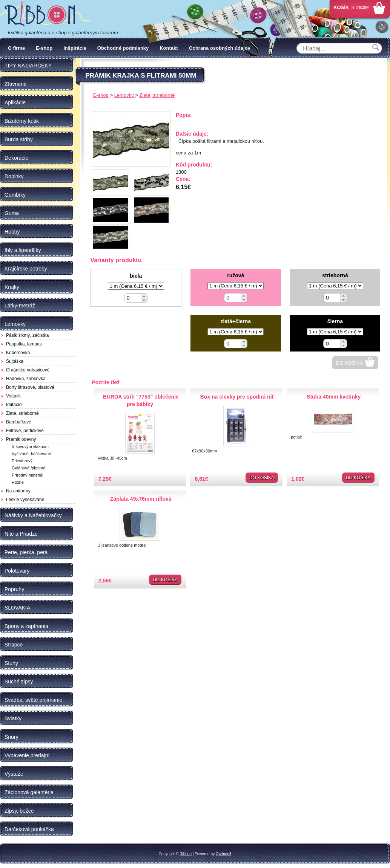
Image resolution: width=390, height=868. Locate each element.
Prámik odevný (21, 439)
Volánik (13, 396)
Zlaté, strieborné (22, 413)
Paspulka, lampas (24, 344)
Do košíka (350, 363)
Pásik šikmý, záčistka (27, 335)
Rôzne (18, 482)
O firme (17, 48)
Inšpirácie (75, 48)
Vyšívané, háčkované (31, 454)
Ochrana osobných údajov (220, 48)
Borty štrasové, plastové (30, 387)
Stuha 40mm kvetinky (334, 397)
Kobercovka (18, 353)
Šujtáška (15, 361)
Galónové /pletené (28, 468)
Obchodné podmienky (123, 48)
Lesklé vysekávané (25, 500)
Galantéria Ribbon (45, 15)
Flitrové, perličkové (25, 431)
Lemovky (125, 95)
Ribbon (186, 854)
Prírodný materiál (28, 475)
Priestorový (22, 461)
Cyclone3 (224, 854)
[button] (144, 296)
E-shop (44, 48)
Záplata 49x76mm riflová (141, 499)
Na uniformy (18, 491)
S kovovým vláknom (30, 446)
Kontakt (169, 48)
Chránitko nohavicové (28, 370)
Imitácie (14, 405)
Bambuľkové (19, 422)
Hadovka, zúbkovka (26, 379)
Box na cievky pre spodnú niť (237, 397)
